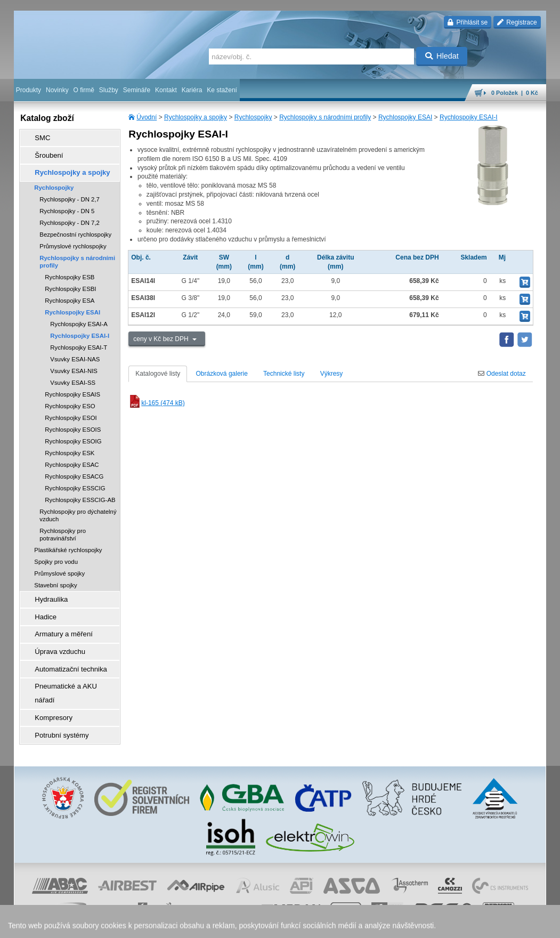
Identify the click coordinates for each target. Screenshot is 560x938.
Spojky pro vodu (56, 554)
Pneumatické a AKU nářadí (69, 666)
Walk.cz (83, 925)
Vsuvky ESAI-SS (73, 375)
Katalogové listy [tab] (158, 374)
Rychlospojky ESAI (405, 117)
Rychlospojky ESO (70, 399)
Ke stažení (222, 90)
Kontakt (166, 90)
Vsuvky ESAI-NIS (74, 363)
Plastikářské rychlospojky (68, 543)
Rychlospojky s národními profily (325, 117)
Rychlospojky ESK (70, 446)
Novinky (57, 90)
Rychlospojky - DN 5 (67, 204)
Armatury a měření (57, 621)
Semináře (137, 90)
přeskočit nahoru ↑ (516, 925)
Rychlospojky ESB (70, 270)
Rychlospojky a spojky (196, 117)
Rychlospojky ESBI (70, 281)
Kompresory (48, 681)
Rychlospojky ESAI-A (79, 317)
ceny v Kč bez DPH (162, 339)
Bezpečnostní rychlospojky (75, 227)
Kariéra (192, 90)
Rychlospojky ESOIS (73, 422)
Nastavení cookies (134, 925)
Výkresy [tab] (332, 374)
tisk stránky (472, 925)
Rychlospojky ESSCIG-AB (80, 492)
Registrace (517, 22)
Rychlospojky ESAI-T (79, 340)
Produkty (29, 90)
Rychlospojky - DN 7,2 (70, 215)
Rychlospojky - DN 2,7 (70, 192)
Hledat (442, 56)
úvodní (406, 925)
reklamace (304, 925)
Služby (109, 90)
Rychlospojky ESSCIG (75, 481)
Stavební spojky (55, 578)
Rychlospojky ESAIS (72, 387)
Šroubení (44, 152)
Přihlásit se (468, 22)
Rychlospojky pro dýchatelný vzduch (78, 508)
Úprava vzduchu (54, 636)
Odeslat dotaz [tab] (502, 374)
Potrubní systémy (56, 696)
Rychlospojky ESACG (74, 469)
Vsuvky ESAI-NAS (75, 352)
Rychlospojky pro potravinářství (63, 527)
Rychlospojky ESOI (71, 410)
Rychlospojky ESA (70, 293)
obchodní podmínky (190, 925)
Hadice (41, 606)
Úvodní (147, 117)
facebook (379, 925)
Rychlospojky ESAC (72, 457)
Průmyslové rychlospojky (73, 239)
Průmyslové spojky (59, 566)
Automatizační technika (64, 651)
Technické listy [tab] (284, 374)
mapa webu (436, 925)
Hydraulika (46, 591)
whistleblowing (343, 925)
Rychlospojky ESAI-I (469, 117)
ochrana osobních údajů (253, 925)
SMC (38, 137)
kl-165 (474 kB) (156, 403)
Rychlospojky (253, 117)
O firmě (84, 90)
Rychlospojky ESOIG (73, 434)
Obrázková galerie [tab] (222, 374)
